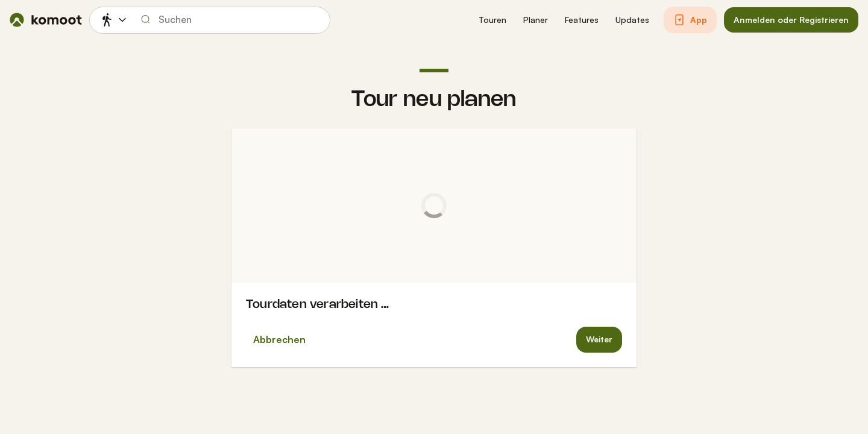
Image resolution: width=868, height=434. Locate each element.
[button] (492, 20)
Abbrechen (279, 339)
